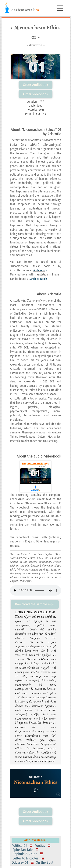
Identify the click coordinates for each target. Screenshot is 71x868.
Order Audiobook (35, 85)
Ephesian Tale (23, 850)
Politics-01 (20, 846)
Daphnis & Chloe (25, 854)
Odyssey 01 (21, 863)
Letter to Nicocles (26, 858)
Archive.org (40, 270)
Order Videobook (36, 94)
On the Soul (45, 863)
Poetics (40, 846)
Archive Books (39, 279)
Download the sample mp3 (35, 604)
